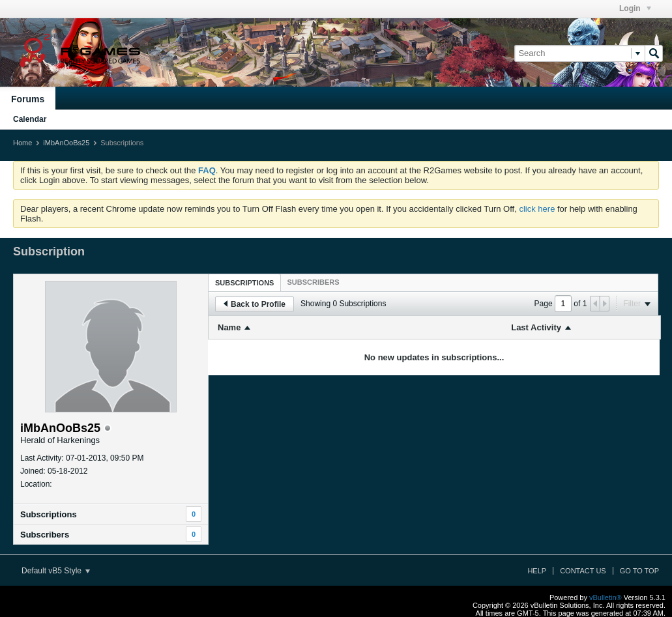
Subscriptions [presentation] (244, 283)
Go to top (639, 571)
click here (537, 209)
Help (537, 571)
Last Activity (536, 327)
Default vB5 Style (56, 571)
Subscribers (45, 535)
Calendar (30, 119)
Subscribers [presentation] (313, 282)
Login (635, 8)
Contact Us (583, 571)
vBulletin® (606, 597)
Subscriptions (49, 514)
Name (229, 327)
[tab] (244, 282)
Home (22, 143)
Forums (28, 99)
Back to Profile (255, 304)
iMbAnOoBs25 (66, 143)
